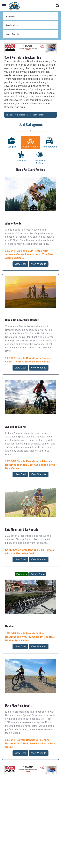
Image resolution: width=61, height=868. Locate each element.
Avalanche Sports (16, 372)
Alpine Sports (13, 168)
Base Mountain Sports (18, 650)
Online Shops (31, 863)
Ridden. (10, 571)
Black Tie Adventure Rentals (22, 265)
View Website (39, 209)
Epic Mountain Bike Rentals (22, 474)
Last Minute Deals (30, 858)
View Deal (20, 209)
